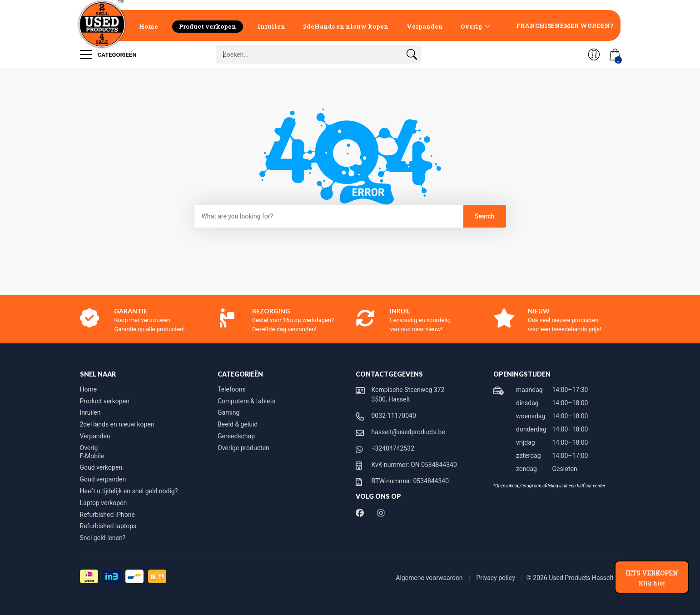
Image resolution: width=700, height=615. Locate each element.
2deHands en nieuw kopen (346, 26)
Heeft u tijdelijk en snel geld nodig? (129, 491)
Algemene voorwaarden (430, 578)
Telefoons (232, 389)
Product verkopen (208, 26)
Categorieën (108, 55)
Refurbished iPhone (107, 515)
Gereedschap (236, 436)
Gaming (228, 412)
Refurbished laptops (108, 526)
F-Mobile (92, 456)
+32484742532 (393, 448)
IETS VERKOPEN (652, 578)
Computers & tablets (246, 401)
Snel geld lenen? (103, 538)
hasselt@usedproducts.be (408, 432)
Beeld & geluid (238, 424)
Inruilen (271, 26)
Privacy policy (496, 578)
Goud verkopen (101, 467)
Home (149, 26)
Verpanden (425, 26)
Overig (472, 26)
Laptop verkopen (104, 503)
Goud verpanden (103, 479)
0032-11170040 (394, 416)
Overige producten (243, 448)
